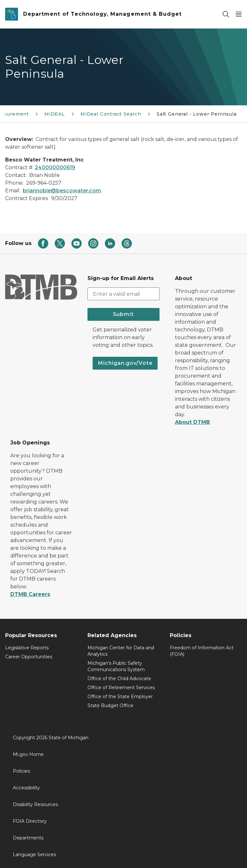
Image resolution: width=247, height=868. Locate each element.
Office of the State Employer (120, 697)
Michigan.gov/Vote (125, 363)
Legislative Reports (27, 648)
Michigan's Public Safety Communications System (116, 666)
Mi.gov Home (28, 754)
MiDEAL (55, 114)
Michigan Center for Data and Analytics (121, 651)
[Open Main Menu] (239, 14)
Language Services (34, 855)
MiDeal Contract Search (111, 114)
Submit (123, 314)
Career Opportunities (29, 657)
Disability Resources (35, 804)
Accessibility (26, 788)
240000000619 (55, 167)
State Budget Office (110, 706)
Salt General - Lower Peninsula (197, 114)
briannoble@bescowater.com (62, 191)
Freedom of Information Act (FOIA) (202, 651)
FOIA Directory (30, 821)
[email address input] (123, 294)
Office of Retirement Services (121, 688)
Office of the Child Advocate (119, 679)
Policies (21, 771)
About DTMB (192, 422)
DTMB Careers (30, 594)
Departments (28, 838)
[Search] (226, 14)
